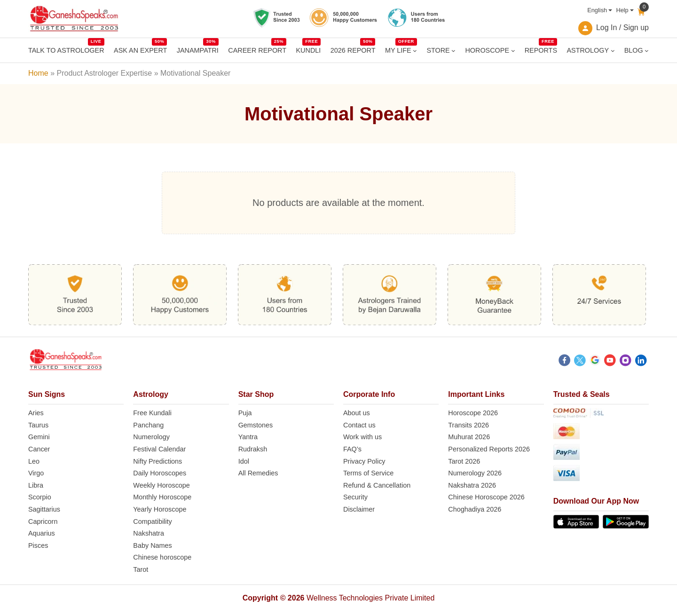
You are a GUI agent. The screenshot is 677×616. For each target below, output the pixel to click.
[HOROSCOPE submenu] (513, 51)
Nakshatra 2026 (472, 485)
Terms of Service (368, 473)
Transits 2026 (468, 425)
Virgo (36, 473)
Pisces (38, 545)
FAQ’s (352, 449)
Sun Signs (47, 394)
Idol (244, 461)
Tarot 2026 (464, 461)
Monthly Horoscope (162, 497)
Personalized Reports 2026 (489, 449)
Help (622, 10)
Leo (34, 461)
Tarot (141, 569)
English (597, 10)
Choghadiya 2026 (475, 509)
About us (357, 413)
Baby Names (152, 545)
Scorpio (40, 497)
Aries (36, 413)
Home (38, 73)
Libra (36, 485)
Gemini (39, 437)
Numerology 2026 (475, 473)
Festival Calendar (159, 449)
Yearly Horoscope (160, 509)
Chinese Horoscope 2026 (486, 497)
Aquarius (42, 533)
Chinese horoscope (162, 557)
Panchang (148, 425)
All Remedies (258, 473)
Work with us (362, 437)
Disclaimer (359, 509)
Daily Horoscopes (160, 473)
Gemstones (256, 425)
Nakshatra (149, 533)
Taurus (38, 425)
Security (355, 497)
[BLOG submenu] (647, 51)
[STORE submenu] (453, 51)
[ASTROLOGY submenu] (613, 51)
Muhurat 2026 (469, 437)
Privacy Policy (364, 461)
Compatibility (152, 521)
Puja (245, 413)
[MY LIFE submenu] (415, 51)
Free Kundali (152, 413)
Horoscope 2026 (473, 413)
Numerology (151, 437)
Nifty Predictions (157, 461)
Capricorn (43, 521)
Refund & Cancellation (377, 485)
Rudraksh (253, 449)
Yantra (248, 437)
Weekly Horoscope (161, 485)
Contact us (359, 425)
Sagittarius (44, 509)
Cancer (39, 449)
